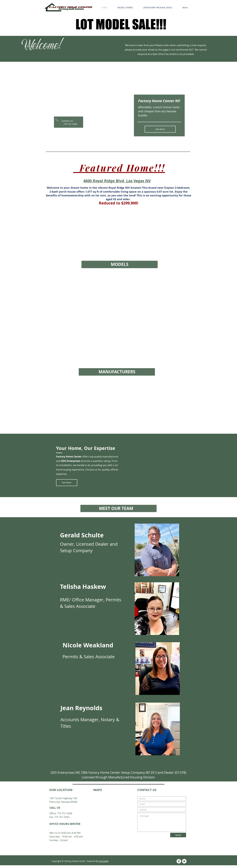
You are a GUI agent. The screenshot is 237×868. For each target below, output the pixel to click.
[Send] (178, 835)
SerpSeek (104, 861)
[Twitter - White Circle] (184, 861)
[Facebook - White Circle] (179, 861)
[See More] (160, 129)
